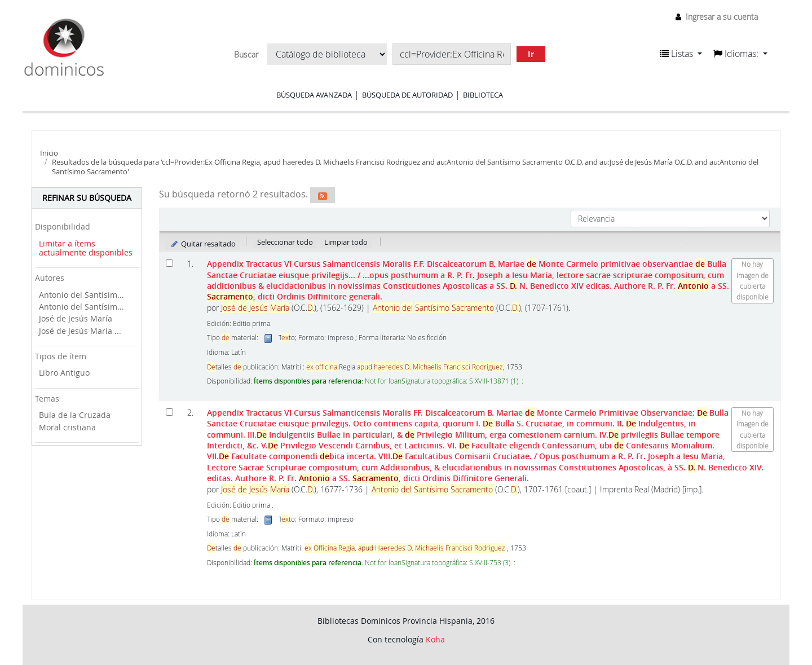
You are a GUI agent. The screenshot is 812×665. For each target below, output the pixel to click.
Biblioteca (483, 95)
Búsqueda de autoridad (407, 95)
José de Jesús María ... (80, 331)
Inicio (49, 153)
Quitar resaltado (203, 244)
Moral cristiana (67, 427)
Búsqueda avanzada (314, 95)
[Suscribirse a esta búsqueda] (323, 195)
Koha (435, 639)
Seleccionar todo (285, 242)
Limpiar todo (346, 242)
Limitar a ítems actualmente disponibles (86, 248)
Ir (531, 54)
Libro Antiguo (64, 373)
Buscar (246, 55)
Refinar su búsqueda (87, 198)
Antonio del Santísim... (81, 295)
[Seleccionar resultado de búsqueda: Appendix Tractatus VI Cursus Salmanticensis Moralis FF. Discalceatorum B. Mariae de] (169, 412)
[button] (681, 54)
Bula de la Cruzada (75, 415)
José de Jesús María (76, 318)
